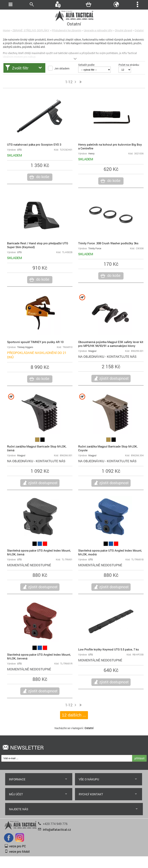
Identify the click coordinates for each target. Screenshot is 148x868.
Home (6, 30)
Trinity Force (95, 248)
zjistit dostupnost (114, 378)
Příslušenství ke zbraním (67, 30)
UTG (19, 150)
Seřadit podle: (87, 65)
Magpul (92, 351)
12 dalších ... (74, 715)
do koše (42, 177)
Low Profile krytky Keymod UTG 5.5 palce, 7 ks (109, 649)
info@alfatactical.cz (57, 829)
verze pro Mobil (19, 851)
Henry (91, 154)
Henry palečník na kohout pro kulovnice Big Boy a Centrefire (110, 146)
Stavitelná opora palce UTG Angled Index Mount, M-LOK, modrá (110, 552)
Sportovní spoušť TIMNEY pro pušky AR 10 (35, 342)
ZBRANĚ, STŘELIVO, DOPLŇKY (31, 30)
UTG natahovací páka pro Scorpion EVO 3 (34, 144)
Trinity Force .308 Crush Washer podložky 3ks (108, 243)
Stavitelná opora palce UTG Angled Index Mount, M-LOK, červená (39, 656)
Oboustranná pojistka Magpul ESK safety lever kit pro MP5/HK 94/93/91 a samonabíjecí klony (111, 344)
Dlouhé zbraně (124, 30)
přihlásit (139, 758)
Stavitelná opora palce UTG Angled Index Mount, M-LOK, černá (39, 552)
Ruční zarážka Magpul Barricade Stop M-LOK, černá (37, 448)
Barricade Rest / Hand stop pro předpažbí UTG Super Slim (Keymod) (38, 245)
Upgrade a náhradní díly (98, 30)
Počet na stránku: (129, 65)
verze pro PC (17, 846)
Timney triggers (25, 347)
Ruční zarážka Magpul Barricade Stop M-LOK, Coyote (108, 448)
